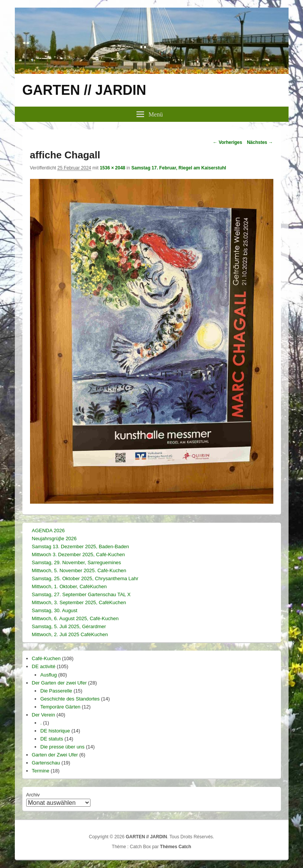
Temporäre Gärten (60, 707)
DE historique (55, 731)
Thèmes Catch (176, 847)
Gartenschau (46, 763)
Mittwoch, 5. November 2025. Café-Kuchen (79, 570)
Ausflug (48, 675)
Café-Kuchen (46, 658)
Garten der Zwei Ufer (55, 755)
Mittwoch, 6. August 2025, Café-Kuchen (75, 618)
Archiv (33, 795)
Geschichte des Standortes (70, 699)
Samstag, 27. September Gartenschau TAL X (81, 594)
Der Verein (44, 715)
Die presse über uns (62, 747)
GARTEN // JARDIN (84, 90)
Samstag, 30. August (55, 610)
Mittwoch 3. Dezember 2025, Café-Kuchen (79, 554)
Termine (41, 771)
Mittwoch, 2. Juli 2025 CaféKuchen (70, 634)
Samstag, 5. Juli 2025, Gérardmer (69, 626)
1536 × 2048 (112, 168)
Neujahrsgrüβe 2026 (54, 539)
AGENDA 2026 (48, 531)
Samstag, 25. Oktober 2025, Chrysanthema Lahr (85, 578)
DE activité (44, 666)
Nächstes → (260, 142)
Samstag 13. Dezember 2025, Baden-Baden (81, 546)
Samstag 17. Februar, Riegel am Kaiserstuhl (179, 168)
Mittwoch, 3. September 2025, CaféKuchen (79, 602)
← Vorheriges (228, 142)
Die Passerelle (56, 691)
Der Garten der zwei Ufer (59, 683)
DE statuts (52, 739)
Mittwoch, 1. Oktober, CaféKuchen (69, 586)
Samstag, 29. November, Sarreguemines (77, 562)
